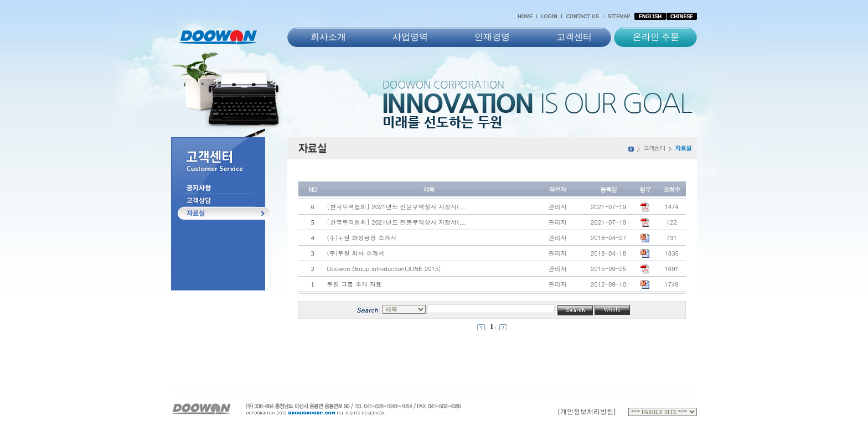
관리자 (557, 207)
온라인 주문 (656, 37)
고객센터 (574, 37)
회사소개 (328, 37)
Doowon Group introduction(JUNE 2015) (384, 269)
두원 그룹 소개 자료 (355, 284)
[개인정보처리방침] (587, 412)
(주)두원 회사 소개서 (356, 253)
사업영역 (410, 37)
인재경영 (492, 37)
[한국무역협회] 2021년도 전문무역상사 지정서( (397, 207)
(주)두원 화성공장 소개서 (362, 238)
